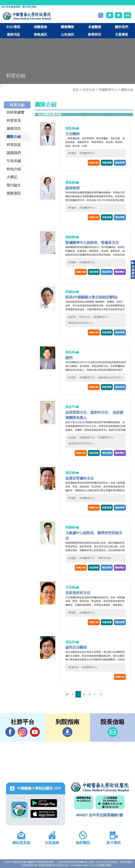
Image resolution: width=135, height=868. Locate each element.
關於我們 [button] (122, 27)
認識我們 (14, 153)
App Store (44, 814)
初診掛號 (107, 163)
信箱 (113, 732)
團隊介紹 (127, 90)
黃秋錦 (70, 182)
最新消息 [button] (13, 34)
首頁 (76, 90)
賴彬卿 (70, 237)
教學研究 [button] (95, 34)
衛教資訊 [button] (40, 34)
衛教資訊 (14, 193)
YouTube (35, 732)
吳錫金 (70, 292)
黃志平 (70, 407)
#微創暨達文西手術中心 (80, 323)
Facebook (10, 732)
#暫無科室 (73, 667)
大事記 (12, 177)
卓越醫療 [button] (95, 27)
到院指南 (67, 732)
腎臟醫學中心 (108, 90)
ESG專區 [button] (14, 27)
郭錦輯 (70, 527)
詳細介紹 (94, 163)
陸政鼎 (70, 128)
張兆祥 (70, 352)
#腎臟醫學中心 (87, 153)
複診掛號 (120, 163)
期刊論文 (14, 185)
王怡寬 (70, 587)
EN (127, 15)
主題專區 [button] (122, 34)
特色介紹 (14, 169)
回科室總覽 (15, 112)
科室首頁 (14, 120)
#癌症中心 (85, 317)
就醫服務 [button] (40, 27)
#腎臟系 (72, 153)
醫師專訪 (120, 272)
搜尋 (101, 15)
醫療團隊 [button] (67, 27)
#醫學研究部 (104, 558)
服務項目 (14, 129)
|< (67, 694)
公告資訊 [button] (67, 34)
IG (22, 732)
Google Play (44, 803)
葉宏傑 (70, 473)
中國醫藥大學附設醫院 (99, 787)
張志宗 (70, 642)
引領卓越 (14, 161)
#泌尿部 (72, 317)
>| (100, 694)
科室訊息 (14, 145)
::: (3, 3)
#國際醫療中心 (87, 438)
